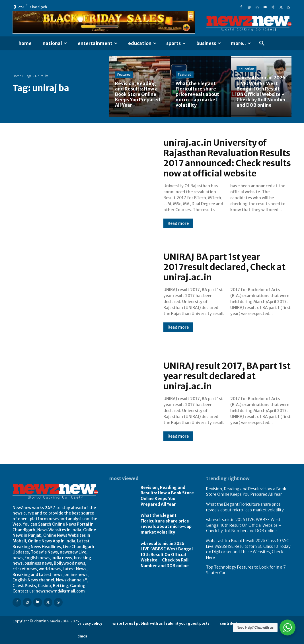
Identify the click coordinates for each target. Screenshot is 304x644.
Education (247, 69)
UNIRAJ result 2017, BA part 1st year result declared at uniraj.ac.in (227, 376)
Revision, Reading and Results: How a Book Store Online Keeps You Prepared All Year (167, 496)
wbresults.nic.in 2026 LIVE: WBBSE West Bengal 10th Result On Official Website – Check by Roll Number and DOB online (167, 555)
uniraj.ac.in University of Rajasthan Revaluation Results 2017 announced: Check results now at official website (227, 158)
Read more (178, 223)
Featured (124, 75)
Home (17, 76)
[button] (262, 44)
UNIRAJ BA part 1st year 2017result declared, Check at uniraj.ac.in (224, 267)
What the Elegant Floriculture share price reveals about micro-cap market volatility (166, 524)
